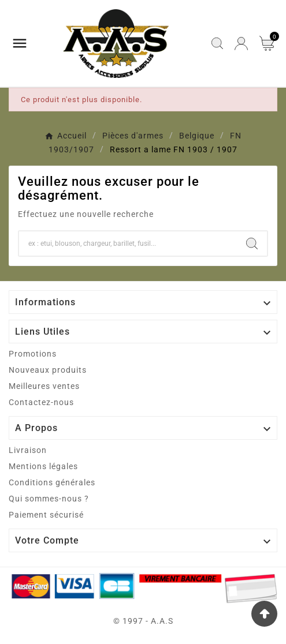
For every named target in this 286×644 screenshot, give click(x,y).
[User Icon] (241, 44)
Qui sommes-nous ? (49, 499)
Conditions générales (52, 482)
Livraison (28, 450)
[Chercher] (128, 244)
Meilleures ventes (44, 386)
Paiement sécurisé (46, 515)
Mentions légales (43, 466)
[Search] (252, 244)
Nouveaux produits (48, 370)
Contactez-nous (41, 402)
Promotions (33, 354)
